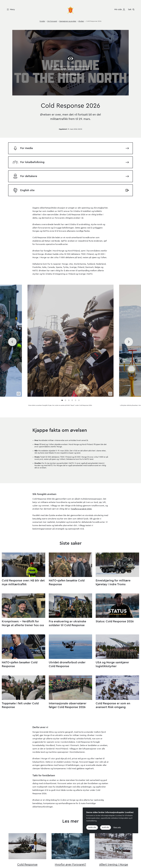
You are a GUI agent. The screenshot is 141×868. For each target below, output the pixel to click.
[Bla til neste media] (129, 318)
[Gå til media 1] (62, 377)
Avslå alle (106, 827)
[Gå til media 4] (72, 377)
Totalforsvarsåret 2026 (81, 485)
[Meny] (10, 9)
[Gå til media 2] (65, 377)
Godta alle (92, 827)
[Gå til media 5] (76, 377)
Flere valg (117, 827)
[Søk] (132, 9)
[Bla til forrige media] (12, 318)
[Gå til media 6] (79, 377)
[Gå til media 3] (69, 377)
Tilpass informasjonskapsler (70, 74)
